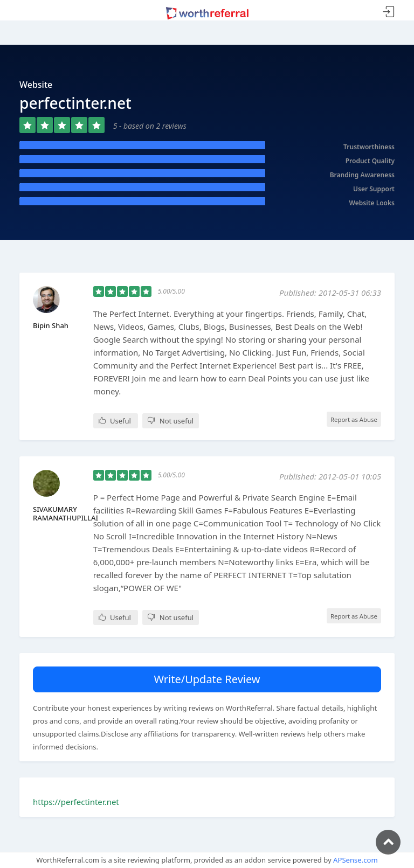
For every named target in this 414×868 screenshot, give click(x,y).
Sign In (389, 12)
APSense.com (356, 860)
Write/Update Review (207, 679)
